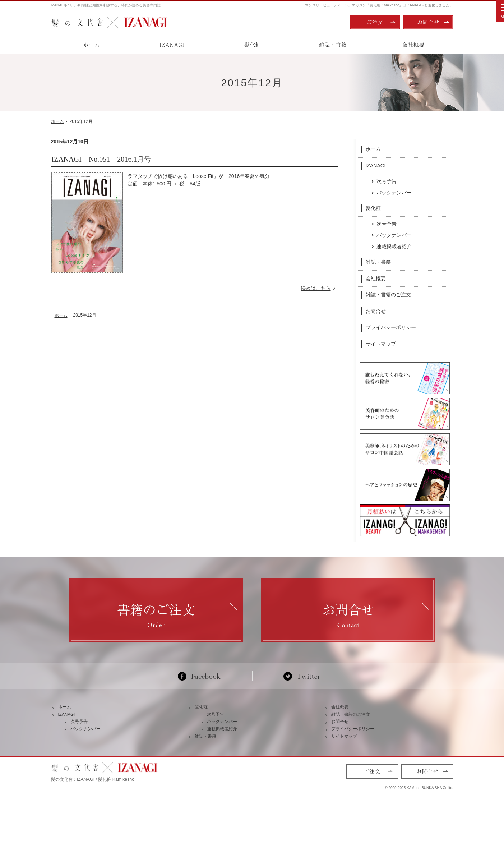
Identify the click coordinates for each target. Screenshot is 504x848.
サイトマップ (381, 344)
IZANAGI (376, 165)
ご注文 (375, 22)
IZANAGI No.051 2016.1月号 (102, 159)
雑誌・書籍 (378, 262)
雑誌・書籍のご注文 (388, 294)
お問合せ (376, 311)
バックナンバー (394, 192)
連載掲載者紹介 (394, 246)
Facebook (202, 693)
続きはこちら (320, 288)
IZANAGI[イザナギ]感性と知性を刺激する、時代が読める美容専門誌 (106, 5)
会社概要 (376, 278)
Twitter (302, 693)
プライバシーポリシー (391, 327)
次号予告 (387, 181)
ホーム (373, 149)
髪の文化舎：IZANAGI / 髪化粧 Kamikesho (93, 812)
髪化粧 (373, 208)
